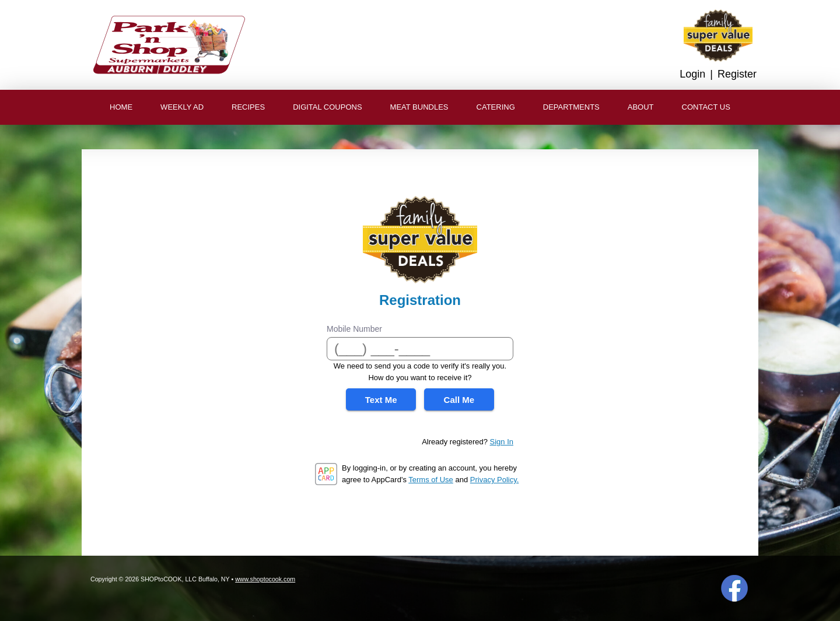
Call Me (459, 400)
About (641, 107)
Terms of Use (431, 480)
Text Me (381, 400)
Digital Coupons (327, 107)
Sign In (502, 442)
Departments (571, 107)
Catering (496, 107)
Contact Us (706, 107)
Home (121, 107)
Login (692, 74)
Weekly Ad (182, 107)
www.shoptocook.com (265, 579)
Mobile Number (354, 329)
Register (737, 74)
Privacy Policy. (495, 480)
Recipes (248, 107)
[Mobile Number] (420, 349)
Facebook (734, 588)
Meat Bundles (419, 107)
